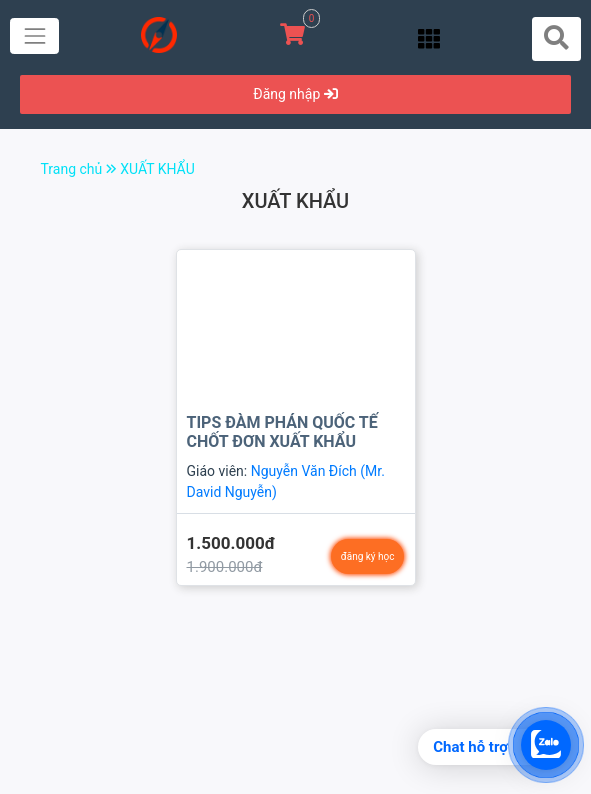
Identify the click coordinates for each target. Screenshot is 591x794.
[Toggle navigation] (34, 35)
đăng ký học (368, 556)
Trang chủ (81, 169)
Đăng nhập (295, 94)
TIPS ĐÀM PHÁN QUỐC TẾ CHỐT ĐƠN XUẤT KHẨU (282, 432)
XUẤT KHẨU (157, 169)
